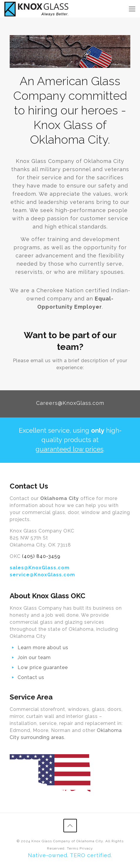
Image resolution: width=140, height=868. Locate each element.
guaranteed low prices (69, 449)
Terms (73, 848)
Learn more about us (43, 648)
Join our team (34, 658)
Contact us (31, 677)
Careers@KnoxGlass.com (70, 403)
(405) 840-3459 (41, 556)
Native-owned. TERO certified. (70, 855)
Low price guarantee (43, 667)
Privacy (86, 848)
